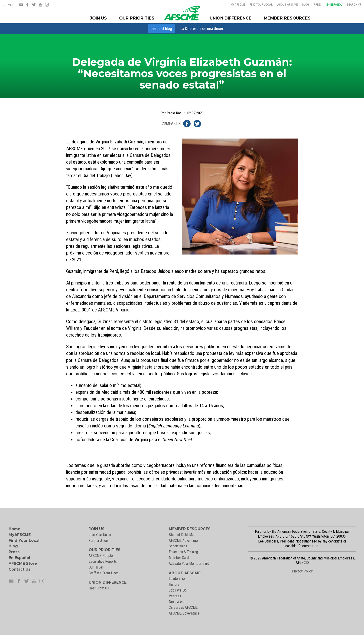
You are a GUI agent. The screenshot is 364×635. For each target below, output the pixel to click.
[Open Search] (354, 5)
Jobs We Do (178, 590)
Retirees (175, 596)
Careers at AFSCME (183, 607)
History (174, 584)
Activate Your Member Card (189, 564)
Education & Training (183, 552)
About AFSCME (284, 4)
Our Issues (96, 567)
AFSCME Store (23, 564)
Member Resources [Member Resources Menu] (287, 18)
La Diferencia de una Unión (202, 29)
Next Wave (177, 602)
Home (15, 529)
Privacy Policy (302, 571)
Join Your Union (100, 535)
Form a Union (98, 541)
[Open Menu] (9, 5)
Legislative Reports (103, 561)
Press (315, 4)
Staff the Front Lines (104, 573)
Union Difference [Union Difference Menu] (231, 18)
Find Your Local (258, 4)
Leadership (177, 579)
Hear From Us (99, 588)
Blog (303, 4)
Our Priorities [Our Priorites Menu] (137, 18)
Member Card (179, 558)
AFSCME (235, 4)
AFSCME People (101, 556)
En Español (331, 4)
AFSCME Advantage (183, 541)
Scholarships (178, 546)
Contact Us (19, 569)
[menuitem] (161, 29)
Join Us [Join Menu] (98, 18)
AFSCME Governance (184, 613)
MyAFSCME (20, 535)
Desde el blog (161, 29)
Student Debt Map (182, 535)
